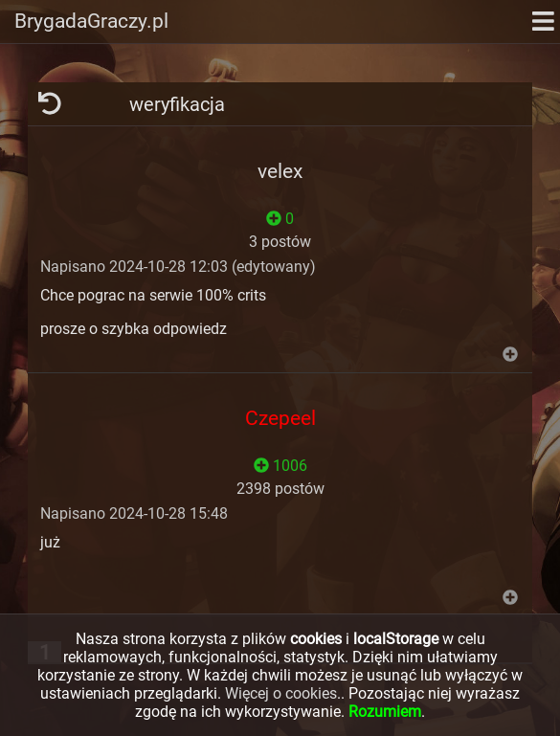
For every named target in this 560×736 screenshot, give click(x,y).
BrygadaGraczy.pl (91, 21)
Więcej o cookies (281, 693)
